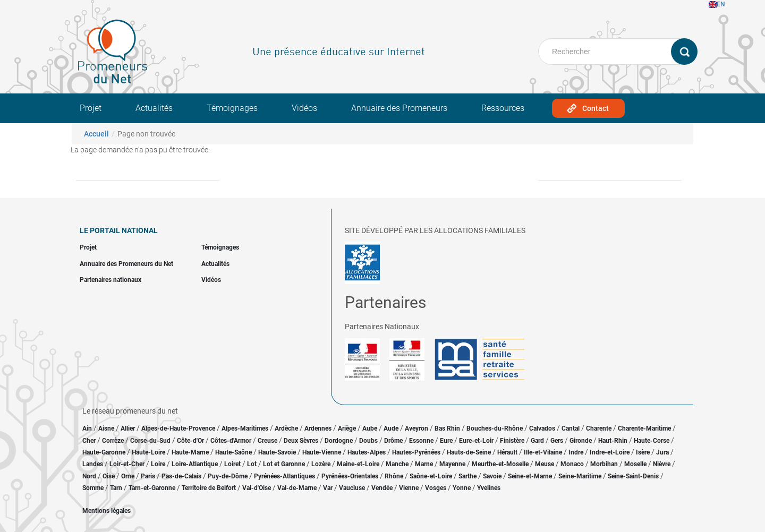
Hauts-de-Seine (469, 452)
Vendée (382, 488)
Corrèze (113, 441)
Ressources (503, 108)
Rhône (394, 476)
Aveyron (416, 428)
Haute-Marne (190, 452)
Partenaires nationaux (110, 280)
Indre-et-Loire (610, 452)
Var (328, 488)
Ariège (347, 428)
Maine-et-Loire (358, 464)
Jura (662, 452)
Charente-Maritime (644, 428)
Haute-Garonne (104, 452)
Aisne (106, 428)
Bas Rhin (447, 428)
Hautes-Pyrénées (416, 452)
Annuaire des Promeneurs (399, 108)
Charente (599, 428)
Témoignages (232, 108)
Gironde (581, 441)
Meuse (545, 464)
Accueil (96, 134)
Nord (89, 476)
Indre (576, 452)
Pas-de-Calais (181, 476)
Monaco (572, 464)
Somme (93, 488)
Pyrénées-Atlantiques (284, 476)
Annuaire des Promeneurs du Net (126, 264)
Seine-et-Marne (530, 476)
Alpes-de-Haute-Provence (178, 428)
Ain (88, 428)
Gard (537, 441)
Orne (128, 476)
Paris (148, 476)
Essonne (421, 441)
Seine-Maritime (580, 476)
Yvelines (489, 488)
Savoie (492, 476)
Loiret (232, 464)
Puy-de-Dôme (228, 476)
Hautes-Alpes (367, 452)
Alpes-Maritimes (245, 428)
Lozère (321, 464)
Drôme (393, 441)
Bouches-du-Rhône (495, 428)
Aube (370, 428)
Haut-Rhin (613, 441)
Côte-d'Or (190, 441)
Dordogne (339, 441)
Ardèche (286, 428)
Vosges (436, 488)
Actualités (154, 108)
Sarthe (467, 476)
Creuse (267, 441)
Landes (93, 464)
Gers (557, 441)
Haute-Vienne (322, 452)
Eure (446, 441)
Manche (397, 464)
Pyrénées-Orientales (350, 476)
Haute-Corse (652, 441)
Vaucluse (352, 488)
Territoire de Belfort (209, 488)
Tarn (116, 488)
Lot (252, 464)
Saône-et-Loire (431, 476)
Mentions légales (107, 511)
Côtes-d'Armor (231, 441)
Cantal (571, 428)
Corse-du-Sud (150, 441)
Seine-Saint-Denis (633, 476)
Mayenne (452, 464)
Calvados (542, 428)
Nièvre (662, 464)
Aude (391, 428)
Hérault (507, 452)
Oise (109, 476)
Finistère (512, 441)
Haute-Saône (233, 452)
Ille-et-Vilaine (543, 452)
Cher (89, 441)
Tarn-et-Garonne (152, 488)
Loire (158, 464)
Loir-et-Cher (127, 464)
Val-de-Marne (297, 488)
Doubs (368, 441)
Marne (424, 464)
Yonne (462, 488)
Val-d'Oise (257, 488)
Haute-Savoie (277, 452)
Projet (91, 108)
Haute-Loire (148, 452)
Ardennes (318, 428)
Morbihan (604, 464)
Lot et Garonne (284, 464)
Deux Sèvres (301, 441)
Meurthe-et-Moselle (500, 464)
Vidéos (304, 108)
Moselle (635, 464)
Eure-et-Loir (476, 441)
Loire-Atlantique (195, 464)
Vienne (409, 488)
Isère (643, 452)
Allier (128, 428)
